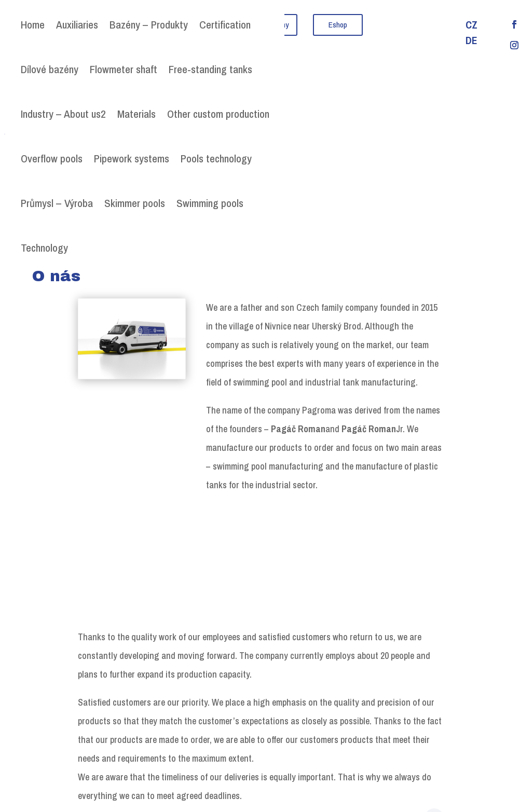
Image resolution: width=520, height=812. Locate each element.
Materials (136, 114)
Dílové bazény (50, 69)
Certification (225, 25)
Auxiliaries (77, 25)
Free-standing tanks (210, 69)
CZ (471, 26)
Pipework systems (132, 159)
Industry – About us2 (63, 114)
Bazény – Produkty (149, 25)
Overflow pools (52, 159)
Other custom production (218, 114)
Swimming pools (210, 203)
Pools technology (216, 159)
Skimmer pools (135, 203)
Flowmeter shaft (124, 69)
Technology (44, 248)
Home (33, 25)
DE (471, 42)
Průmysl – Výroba (57, 203)
